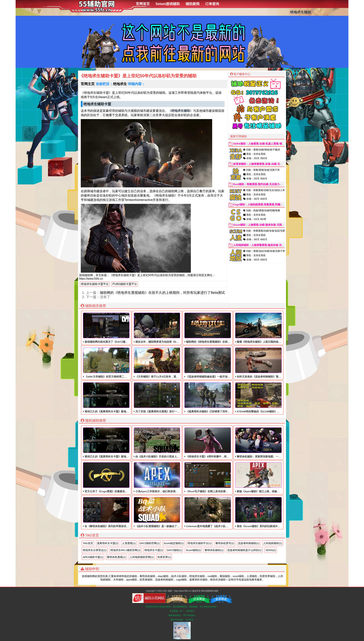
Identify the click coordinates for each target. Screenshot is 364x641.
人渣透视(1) (129, 543)
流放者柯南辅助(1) (249, 543)
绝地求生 (120, 84)
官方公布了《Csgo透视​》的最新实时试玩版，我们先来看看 (118, 478)
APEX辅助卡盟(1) (93, 557)
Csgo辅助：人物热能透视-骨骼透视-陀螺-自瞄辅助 (262, 204)
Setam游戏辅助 (168, 4)
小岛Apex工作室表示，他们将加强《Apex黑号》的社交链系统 (171, 478)
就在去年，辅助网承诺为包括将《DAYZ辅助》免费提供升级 (169, 328)
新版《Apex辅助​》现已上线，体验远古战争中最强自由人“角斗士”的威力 (278, 478)
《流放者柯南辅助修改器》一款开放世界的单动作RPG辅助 (219, 363)
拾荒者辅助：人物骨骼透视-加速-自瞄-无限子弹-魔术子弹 (266, 164)
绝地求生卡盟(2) (154, 550)
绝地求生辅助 (301, 12)
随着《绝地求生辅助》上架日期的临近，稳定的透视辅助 (268, 328)
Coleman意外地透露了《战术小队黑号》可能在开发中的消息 (221, 512)
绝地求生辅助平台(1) (200, 543)
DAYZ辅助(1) (174, 550)
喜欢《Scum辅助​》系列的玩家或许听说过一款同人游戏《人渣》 (273, 512)
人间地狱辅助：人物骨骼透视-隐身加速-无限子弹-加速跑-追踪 (269, 245)
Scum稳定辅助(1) (174, 543)
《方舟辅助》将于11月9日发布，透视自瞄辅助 (161, 363)
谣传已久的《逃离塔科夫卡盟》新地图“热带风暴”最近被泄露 (119, 398)
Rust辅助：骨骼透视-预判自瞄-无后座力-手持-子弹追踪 (265, 184)
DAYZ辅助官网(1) (149, 543)
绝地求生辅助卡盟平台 (95, 284)
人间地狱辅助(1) (272, 543)
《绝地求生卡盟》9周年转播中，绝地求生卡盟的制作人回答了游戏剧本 (226, 443)
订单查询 (212, 4)
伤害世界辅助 (301, 81)
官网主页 (88, 84)
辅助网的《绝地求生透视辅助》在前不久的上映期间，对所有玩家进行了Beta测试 (162, 293)
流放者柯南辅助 (302, 88)
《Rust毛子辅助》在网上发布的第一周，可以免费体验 (217, 478)
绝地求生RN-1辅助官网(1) (125, 550)
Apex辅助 (298, 75)
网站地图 (205, 591)
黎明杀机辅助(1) (214, 550)
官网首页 (143, 4)
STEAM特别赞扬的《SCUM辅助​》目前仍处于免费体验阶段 (270, 398)
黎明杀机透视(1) (116, 557)
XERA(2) (271, 550)
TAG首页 (88, 543)
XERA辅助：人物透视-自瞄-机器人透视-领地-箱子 (262, 144)
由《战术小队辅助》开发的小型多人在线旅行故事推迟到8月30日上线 (174, 443)
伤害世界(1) (164, 557)
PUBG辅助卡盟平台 (125, 284)
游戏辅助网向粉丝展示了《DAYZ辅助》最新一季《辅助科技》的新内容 (125, 328)
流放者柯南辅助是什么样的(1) (244, 550)
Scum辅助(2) (193, 550)
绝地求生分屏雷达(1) (95, 550)
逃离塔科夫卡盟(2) (108, 543)
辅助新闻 (193, 4)
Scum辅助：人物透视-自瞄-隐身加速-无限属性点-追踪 (264, 225)
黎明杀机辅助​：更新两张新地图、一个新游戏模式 (265, 443)
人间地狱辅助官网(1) (142, 557)
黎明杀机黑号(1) (225, 543)
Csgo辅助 (298, 95)
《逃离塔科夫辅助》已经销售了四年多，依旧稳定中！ (216, 398)
